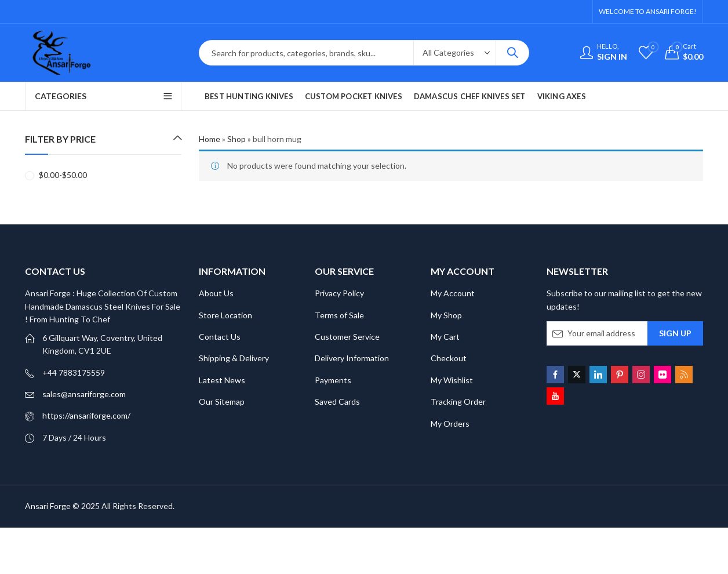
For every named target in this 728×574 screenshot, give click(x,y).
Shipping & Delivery (234, 358)
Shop (236, 139)
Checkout (449, 358)
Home (210, 139)
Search (512, 53)
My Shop (446, 315)
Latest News (222, 380)
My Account (453, 293)
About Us (216, 293)
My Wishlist (452, 380)
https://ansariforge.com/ (86, 415)
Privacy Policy (339, 293)
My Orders (450, 424)
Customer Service (347, 337)
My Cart (445, 337)
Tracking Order (458, 402)
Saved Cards (337, 402)
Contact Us (220, 337)
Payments (333, 380)
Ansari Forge (48, 506)
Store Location (225, 315)
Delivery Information (352, 358)
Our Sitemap (222, 402)
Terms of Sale (339, 315)
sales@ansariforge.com (84, 394)
